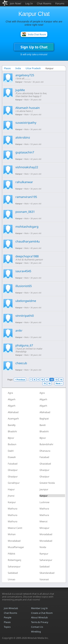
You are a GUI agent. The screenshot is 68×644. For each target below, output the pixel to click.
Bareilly (12, 425)
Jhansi (11, 496)
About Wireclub (39, 617)
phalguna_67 (24, 345)
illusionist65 (24, 286)
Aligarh (12, 399)
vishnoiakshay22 (27, 167)
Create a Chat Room (42, 613)
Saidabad (45, 566)
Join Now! (16, 3)
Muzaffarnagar (16, 547)
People (8, 617)
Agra (10, 393)
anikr (19, 331)
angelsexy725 (25, 75)
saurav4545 (23, 271)
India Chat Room (37, 34)
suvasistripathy (26, 123)
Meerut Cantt (15, 528)
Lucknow (44, 502)
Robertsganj (14, 560)
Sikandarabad (47, 573)
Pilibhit (12, 554)
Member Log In (39, 608)
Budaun (12, 444)
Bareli (43, 425)
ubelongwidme (26, 301)
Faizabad (44, 457)
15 (45, 383)
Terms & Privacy (40, 622)
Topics (7, 627)
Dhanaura (45, 451)
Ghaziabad (45, 464)
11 (47, 379)
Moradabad (46, 534)
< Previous (20, 379)
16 (49, 383)
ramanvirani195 (26, 197)
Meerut (44, 521)
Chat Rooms (44, 3)
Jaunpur (44, 489)
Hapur (11, 489)
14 (61, 379)
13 (56, 379)
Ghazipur (13, 470)
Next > (59, 383)
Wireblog (36, 632)
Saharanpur (46, 560)
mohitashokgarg (27, 227)
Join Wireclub (11, 608)
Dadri (11, 451)
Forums (60, 3)
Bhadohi (12, 431)
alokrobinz (23, 137)
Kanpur (19, 82)
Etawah (12, 457)
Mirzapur (44, 528)
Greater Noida (47, 483)
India (18, 68)
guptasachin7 (25, 152)
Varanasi (44, 579)
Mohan (12, 534)
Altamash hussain (28, 108)
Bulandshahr (46, 444)
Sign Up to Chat (34, 47)
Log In (29, 3)
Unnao (12, 579)
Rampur (44, 554)
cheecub (21, 363)
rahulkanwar (24, 182)
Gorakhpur (14, 483)
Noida (43, 547)
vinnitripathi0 (25, 316)
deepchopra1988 (27, 256)
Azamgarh (13, 419)
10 (42, 379)
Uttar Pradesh (33, 68)
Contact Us (37, 627)
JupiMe (20, 90)
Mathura (13, 509)
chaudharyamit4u (28, 241)
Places (7, 68)
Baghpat (44, 419)
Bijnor (11, 438)
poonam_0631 (25, 212)
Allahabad (13, 412)
